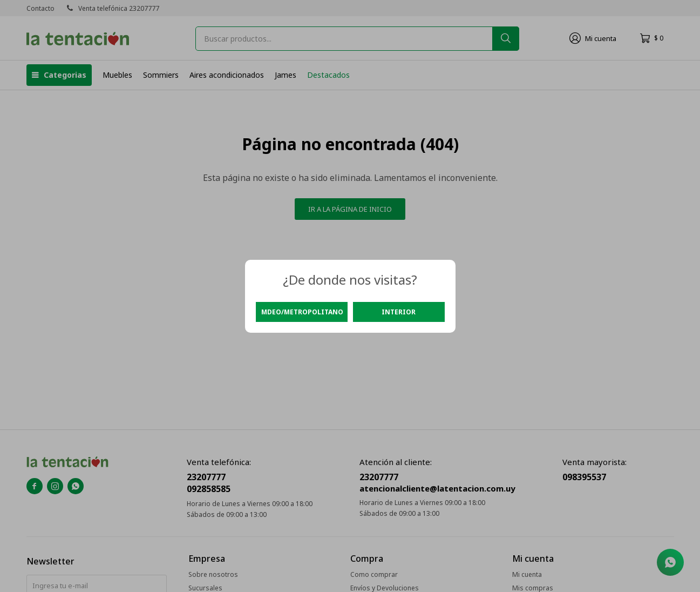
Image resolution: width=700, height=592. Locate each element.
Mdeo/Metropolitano (302, 312)
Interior (399, 312)
